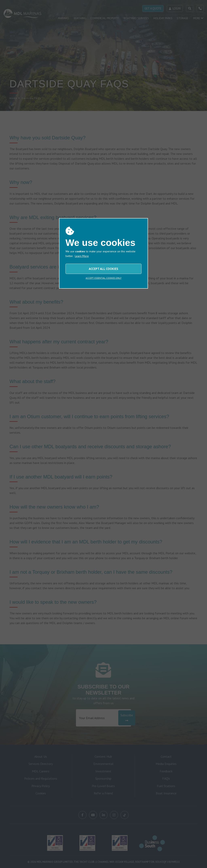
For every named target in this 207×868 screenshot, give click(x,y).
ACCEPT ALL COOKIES (103, 269)
